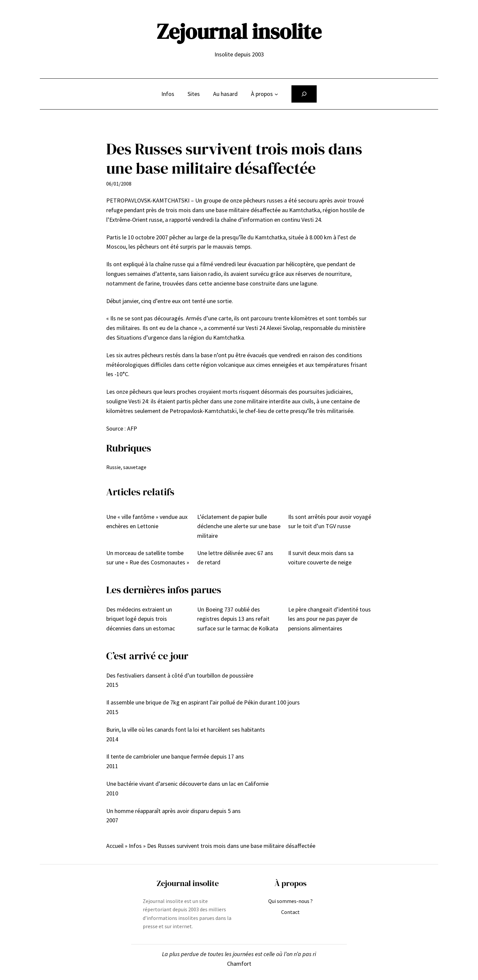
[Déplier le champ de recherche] (304, 94)
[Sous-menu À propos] (276, 94)
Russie (114, 467)
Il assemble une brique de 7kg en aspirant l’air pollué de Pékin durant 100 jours (203, 702)
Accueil (115, 846)
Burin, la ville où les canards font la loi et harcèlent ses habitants (186, 730)
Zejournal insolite (239, 31)
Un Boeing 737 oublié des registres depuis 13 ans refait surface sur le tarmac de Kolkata (238, 619)
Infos (135, 846)
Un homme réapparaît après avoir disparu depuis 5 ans (173, 811)
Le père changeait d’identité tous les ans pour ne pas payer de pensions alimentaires (329, 619)
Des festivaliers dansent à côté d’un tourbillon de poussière (180, 675)
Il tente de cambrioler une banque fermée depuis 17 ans (175, 756)
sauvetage (135, 467)
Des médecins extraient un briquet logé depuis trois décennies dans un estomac (141, 619)
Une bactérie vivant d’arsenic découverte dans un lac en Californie (187, 784)
